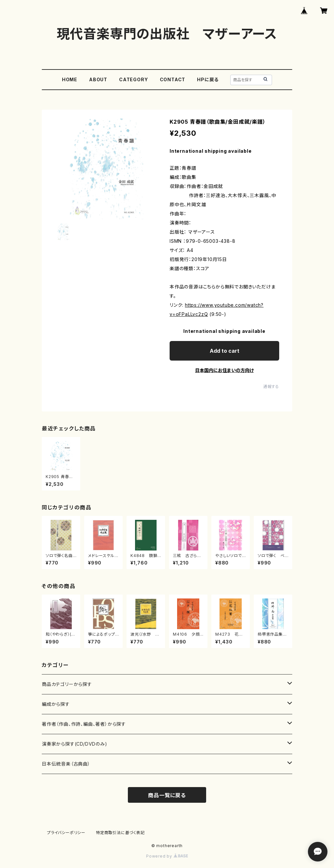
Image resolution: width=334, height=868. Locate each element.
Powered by (167, 856)
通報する (271, 387)
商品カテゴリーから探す (67, 684)
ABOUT (98, 79)
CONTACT (173, 79)
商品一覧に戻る (167, 795)
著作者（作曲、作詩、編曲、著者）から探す (84, 724)
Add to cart (225, 351)
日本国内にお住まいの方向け (224, 370)
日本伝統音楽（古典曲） (66, 764)
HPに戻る (208, 79)
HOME (70, 79)
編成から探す (56, 704)
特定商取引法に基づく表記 (120, 833)
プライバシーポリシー (66, 833)
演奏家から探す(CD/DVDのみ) (75, 744)
